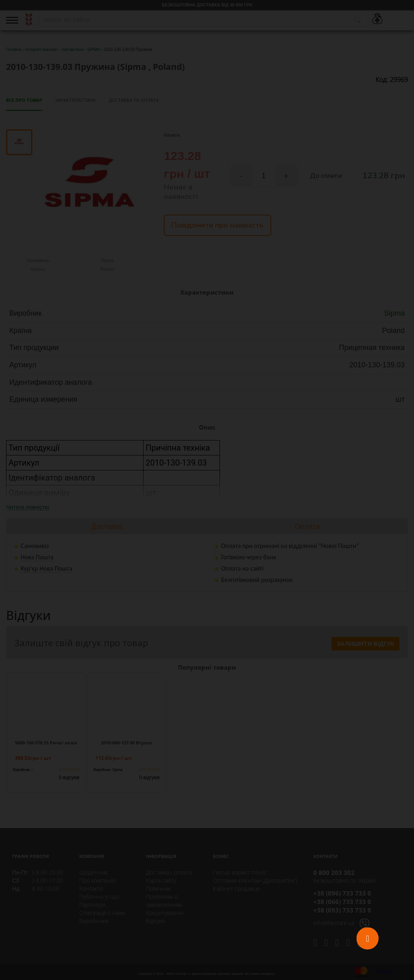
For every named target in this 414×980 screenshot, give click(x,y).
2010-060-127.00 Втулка (127, 743)
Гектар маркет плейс (240, 872)
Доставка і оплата (169, 872)
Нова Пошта (37, 557)
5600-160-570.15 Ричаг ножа (46, 743)
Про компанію (98, 880)
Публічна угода (99, 897)
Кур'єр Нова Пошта (46, 568)
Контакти (91, 888)
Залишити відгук (365, 644)
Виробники (94, 921)
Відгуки (155, 921)
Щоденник (93, 872)
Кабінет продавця (236, 888)
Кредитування (165, 913)
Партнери (92, 905)
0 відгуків (69, 778)
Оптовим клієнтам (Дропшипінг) (255, 880)
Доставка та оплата (134, 100)
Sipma (394, 313)
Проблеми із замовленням (164, 901)
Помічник (158, 888)
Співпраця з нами (102, 913)
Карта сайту (161, 880)
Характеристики (75, 100)
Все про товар (24, 100)
